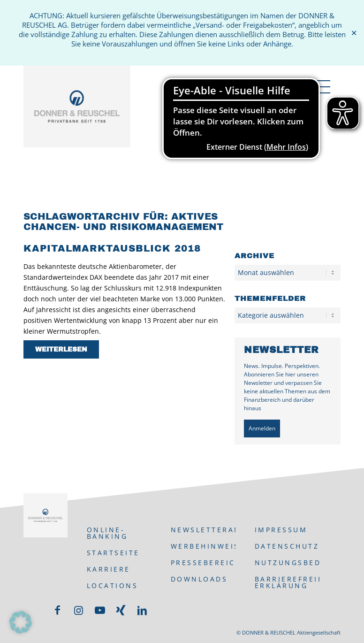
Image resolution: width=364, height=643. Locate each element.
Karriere (109, 569)
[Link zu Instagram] (79, 610)
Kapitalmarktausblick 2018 (112, 248)
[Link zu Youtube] (100, 610)
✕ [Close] (354, 33)
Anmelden (262, 428)
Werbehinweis (203, 546)
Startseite (113, 553)
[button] (21, 622)
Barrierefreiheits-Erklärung (287, 582)
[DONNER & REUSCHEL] (77, 119)
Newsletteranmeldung (203, 530)
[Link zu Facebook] (58, 610)
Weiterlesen (61, 349)
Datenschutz (287, 546)
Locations (113, 586)
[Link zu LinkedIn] (142, 610)
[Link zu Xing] (121, 610)
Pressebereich (203, 563)
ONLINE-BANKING (107, 533)
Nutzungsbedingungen (287, 563)
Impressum (281, 530)
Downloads (199, 579)
